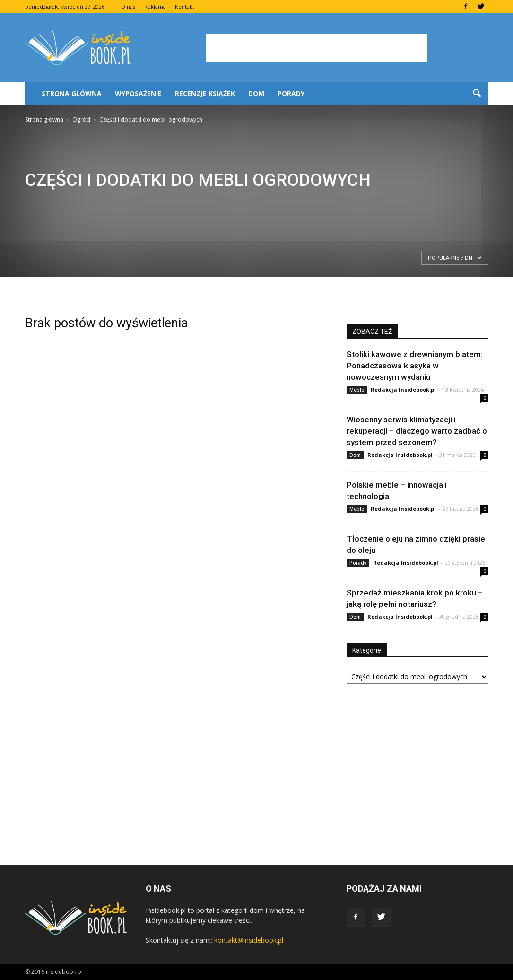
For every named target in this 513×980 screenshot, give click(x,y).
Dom (256, 93)
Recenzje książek (205, 93)
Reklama (155, 6)
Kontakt (185, 6)
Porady (291, 93)
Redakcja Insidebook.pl (403, 389)
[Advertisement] (316, 48)
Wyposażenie (138, 93)
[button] (477, 94)
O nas (128, 6)
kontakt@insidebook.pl (249, 940)
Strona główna (72, 93)
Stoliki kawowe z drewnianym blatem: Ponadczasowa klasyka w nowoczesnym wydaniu (415, 366)
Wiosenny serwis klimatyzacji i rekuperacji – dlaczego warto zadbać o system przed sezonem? (417, 431)
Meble (357, 390)
